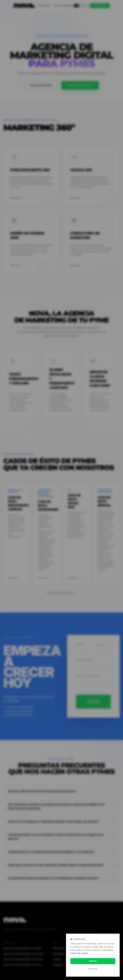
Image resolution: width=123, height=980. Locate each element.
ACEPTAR (93, 961)
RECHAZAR (93, 969)
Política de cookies (79, 953)
